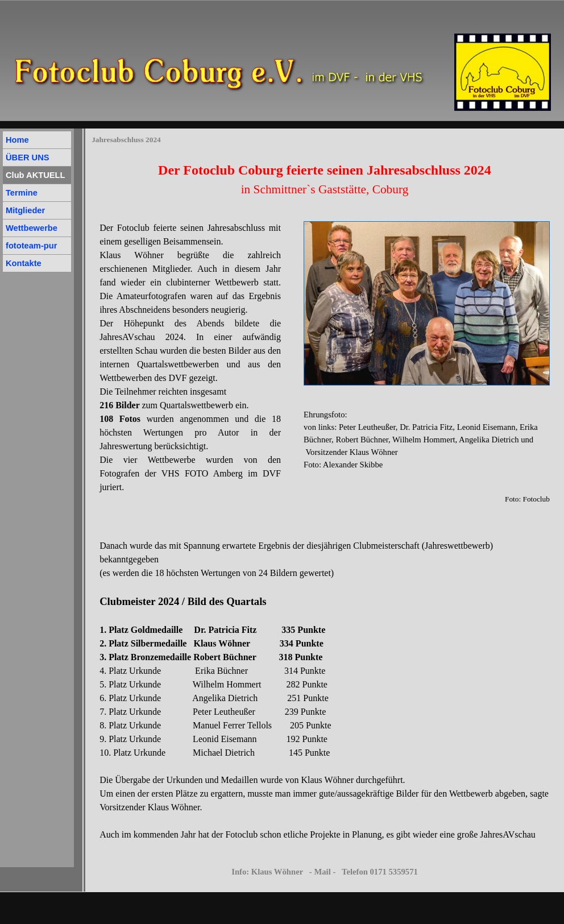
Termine (22, 193)
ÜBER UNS (28, 158)
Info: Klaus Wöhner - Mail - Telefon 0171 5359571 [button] (325, 872)
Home (17, 140)
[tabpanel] (325, 179)
